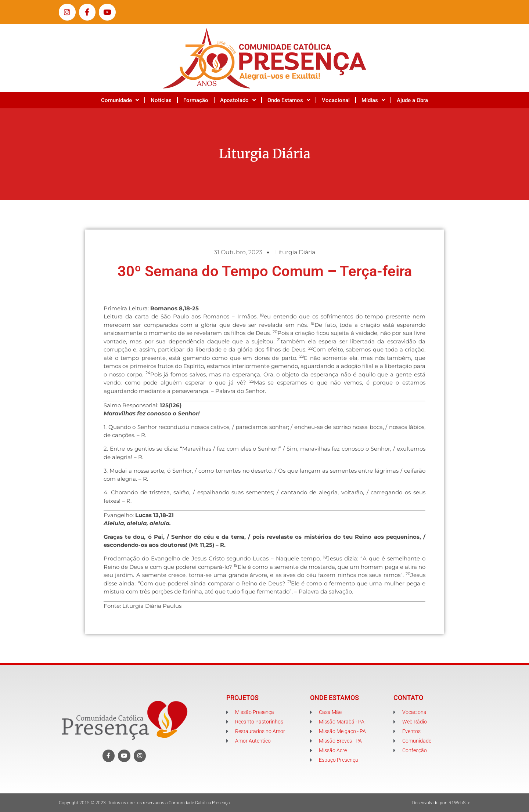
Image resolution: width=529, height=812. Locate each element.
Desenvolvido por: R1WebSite (441, 803)
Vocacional (336, 100)
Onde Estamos (289, 100)
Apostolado (238, 100)
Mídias (373, 100)
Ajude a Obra (412, 100)
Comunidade (120, 100)
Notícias (161, 100)
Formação (196, 100)
